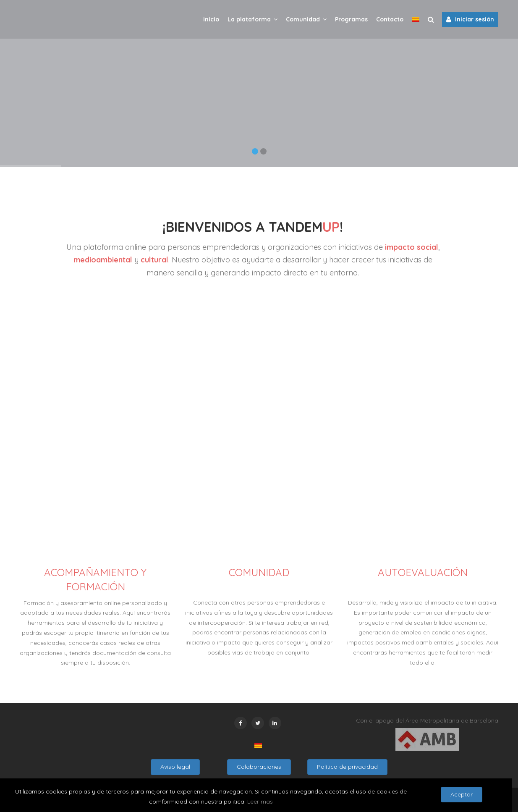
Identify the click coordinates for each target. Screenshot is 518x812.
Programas (351, 19)
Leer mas (260, 802)
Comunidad (306, 19)
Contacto (390, 19)
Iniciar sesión (470, 19)
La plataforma (252, 19)
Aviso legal (175, 767)
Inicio (211, 19)
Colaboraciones (259, 767)
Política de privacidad (347, 767)
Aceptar (462, 794)
